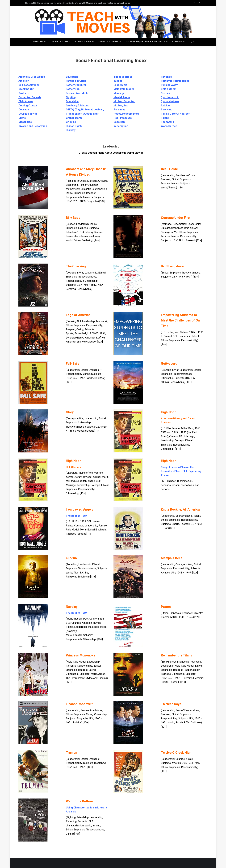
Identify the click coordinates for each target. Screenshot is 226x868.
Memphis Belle (172, 558)
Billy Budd (73, 218)
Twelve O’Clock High (176, 753)
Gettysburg (169, 364)
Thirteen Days (171, 704)
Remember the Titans (177, 655)
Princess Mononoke (81, 655)
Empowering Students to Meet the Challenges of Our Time (181, 320)
